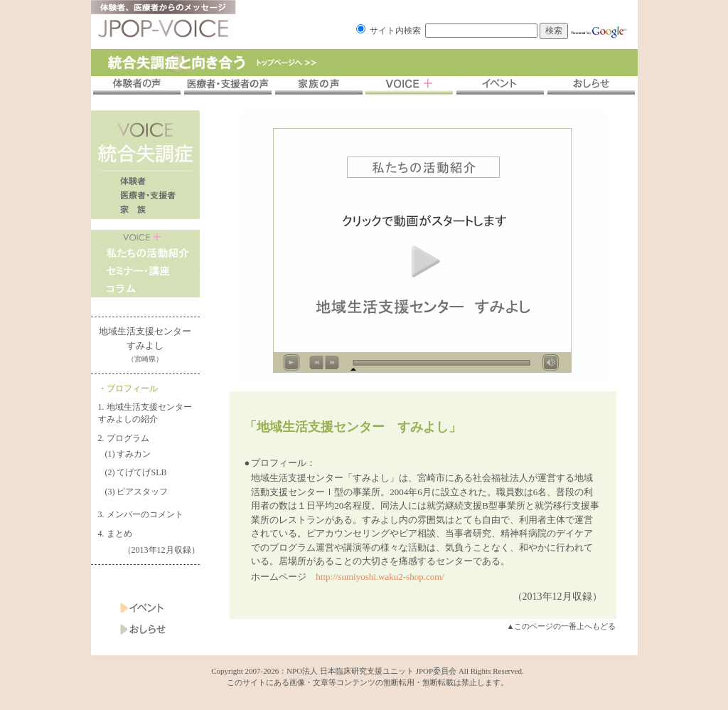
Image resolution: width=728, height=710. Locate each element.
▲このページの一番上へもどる (562, 626)
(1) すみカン (128, 454)
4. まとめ (115, 534)
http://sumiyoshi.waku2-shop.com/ (380, 577)
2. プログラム (124, 438)
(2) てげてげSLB (136, 472)
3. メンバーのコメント (141, 514)
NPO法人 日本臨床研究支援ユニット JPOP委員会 (371, 671)
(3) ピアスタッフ (137, 492)
